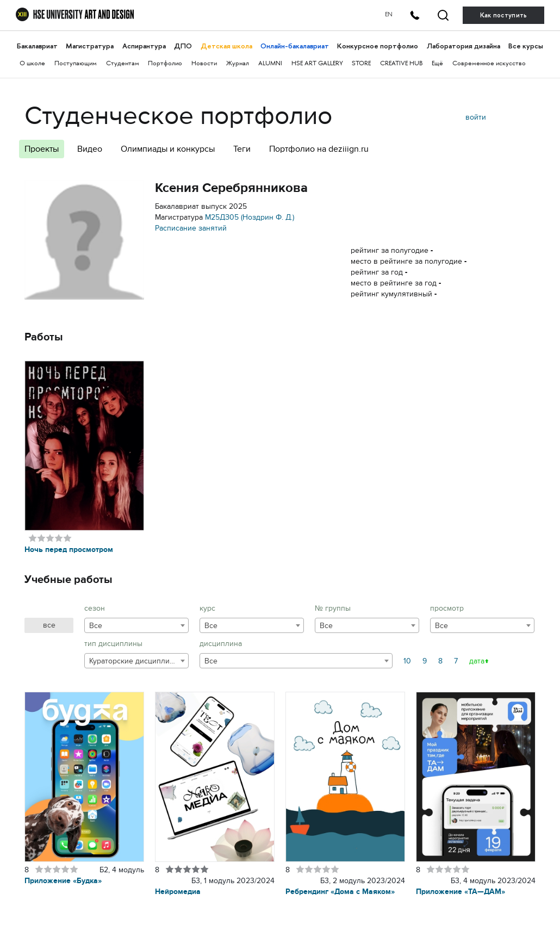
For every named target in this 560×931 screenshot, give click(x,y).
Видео (90, 149)
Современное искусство (489, 64)
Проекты (42, 149)
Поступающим (76, 64)
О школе (32, 64)
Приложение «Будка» (63, 881)
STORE (361, 64)
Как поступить (504, 15)
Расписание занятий (191, 228)
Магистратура (90, 46)
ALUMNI (270, 64)
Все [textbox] (96, 626)
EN (389, 15)
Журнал (238, 64)
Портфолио (165, 64)
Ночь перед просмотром (69, 550)
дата (477, 661)
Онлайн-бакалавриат (295, 46)
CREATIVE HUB (401, 64)
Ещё (437, 64)
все (49, 625)
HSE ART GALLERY (317, 64)
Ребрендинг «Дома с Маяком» (340, 892)
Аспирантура (144, 46)
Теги (242, 149)
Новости (204, 64)
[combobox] (136, 625)
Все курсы (526, 46)
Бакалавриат (37, 46)
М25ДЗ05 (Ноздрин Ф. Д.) (250, 217)
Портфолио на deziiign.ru (319, 149)
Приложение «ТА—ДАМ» (461, 892)
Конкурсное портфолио (378, 46)
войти (476, 117)
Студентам (123, 64)
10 (407, 661)
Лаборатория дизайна (463, 46)
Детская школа (226, 46)
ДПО (183, 46)
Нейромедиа (178, 892)
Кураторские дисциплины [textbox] (134, 661)
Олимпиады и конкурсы (168, 149)
